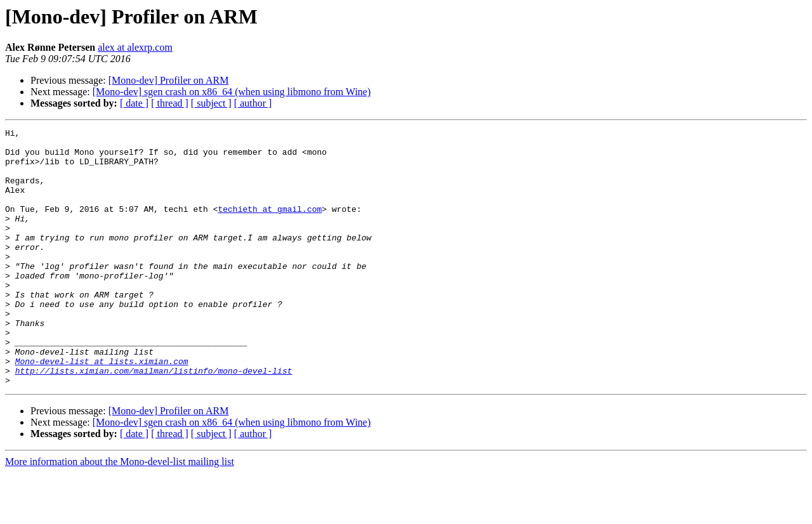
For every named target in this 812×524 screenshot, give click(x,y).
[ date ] (134, 103)
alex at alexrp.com (135, 47)
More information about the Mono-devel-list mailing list (120, 513)
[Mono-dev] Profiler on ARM (169, 80)
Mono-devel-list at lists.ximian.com (102, 409)
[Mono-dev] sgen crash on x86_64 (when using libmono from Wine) (232, 92)
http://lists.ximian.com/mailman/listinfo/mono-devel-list (154, 420)
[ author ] (253, 103)
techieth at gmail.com (270, 226)
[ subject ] (211, 103)
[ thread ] (170, 103)
